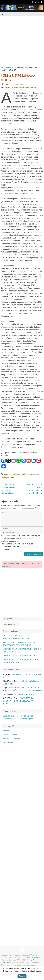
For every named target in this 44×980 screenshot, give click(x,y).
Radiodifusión (31, 88)
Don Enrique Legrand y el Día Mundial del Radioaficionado (8, 489)
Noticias (22, 88)
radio (12, 477)
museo (36, 474)
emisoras (16, 474)
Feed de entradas (10, 735)
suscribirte (31, 547)
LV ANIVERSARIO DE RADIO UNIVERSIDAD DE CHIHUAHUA (33, 489)
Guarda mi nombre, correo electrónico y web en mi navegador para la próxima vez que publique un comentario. (21, 538)
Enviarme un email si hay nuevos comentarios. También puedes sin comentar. (20, 547)
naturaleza (5, 477)
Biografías (10, 67)
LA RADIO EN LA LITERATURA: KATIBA (20, 656)
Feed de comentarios (11, 738)
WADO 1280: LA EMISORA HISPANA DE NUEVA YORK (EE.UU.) (19, 701)
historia (30, 474)
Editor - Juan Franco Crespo (14, 84)
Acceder (6, 731)
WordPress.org (9, 742)
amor (6, 474)
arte (10, 474)
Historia (15, 88)
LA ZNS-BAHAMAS (26, 694)
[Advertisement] (22, 41)
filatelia (23, 474)
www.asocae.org (33, 957)
